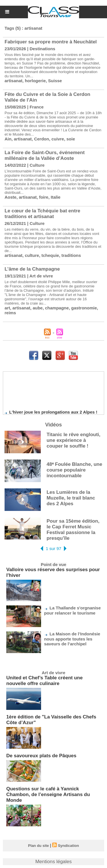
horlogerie (35, 81)
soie (71, 139)
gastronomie (84, 308)
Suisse (55, 81)
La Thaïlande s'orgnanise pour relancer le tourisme (72, 610)
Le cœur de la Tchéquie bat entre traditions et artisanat (42, 214)
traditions (71, 255)
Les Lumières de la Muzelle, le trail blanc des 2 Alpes (71, 498)
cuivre (58, 139)
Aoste (11, 197)
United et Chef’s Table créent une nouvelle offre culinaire (45, 681)
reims (10, 313)
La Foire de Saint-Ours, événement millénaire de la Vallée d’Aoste (45, 155)
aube (38, 308)
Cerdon (42, 139)
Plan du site (38, 846)
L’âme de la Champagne (32, 269)
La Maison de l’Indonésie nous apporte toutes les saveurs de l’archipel (72, 639)
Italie (56, 197)
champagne (57, 308)
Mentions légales (54, 862)
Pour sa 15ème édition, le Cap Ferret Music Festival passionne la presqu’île (73, 530)
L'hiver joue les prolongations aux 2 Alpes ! (53, 413)
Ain (8, 139)
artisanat (14, 81)
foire (44, 197)
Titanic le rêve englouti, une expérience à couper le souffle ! (73, 440)
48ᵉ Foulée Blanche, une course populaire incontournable (74, 470)
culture (32, 255)
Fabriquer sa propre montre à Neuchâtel (51, 42)
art (7, 308)
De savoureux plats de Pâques (41, 756)
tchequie (50, 255)
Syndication (68, 846)
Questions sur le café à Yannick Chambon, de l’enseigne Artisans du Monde (48, 795)
